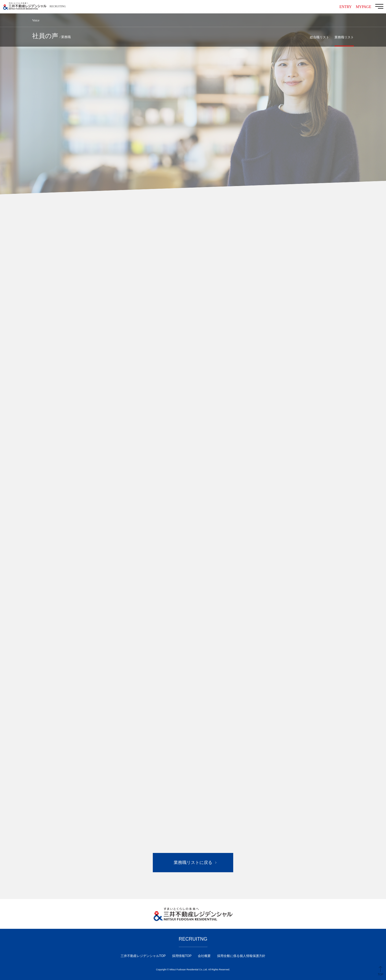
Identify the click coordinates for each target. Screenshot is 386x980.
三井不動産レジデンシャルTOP (143, 956)
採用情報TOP (182, 956)
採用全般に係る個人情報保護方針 (241, 956)
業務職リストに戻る (193, 862)
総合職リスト (320, 37)
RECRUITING (58, 6)
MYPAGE (363, 7)
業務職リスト (344, 37)
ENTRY (346, 7)
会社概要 (204, 956)
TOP (381, 975)
